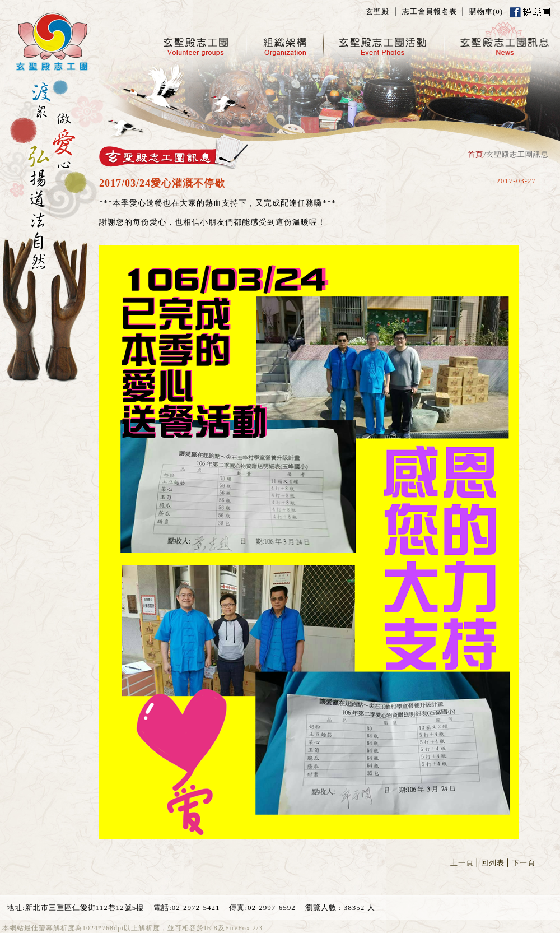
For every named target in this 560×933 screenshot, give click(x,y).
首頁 (475, 154)
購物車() (486, 11)
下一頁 (524, 863)
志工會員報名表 (430, 11)
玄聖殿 (377, 11)
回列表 (493, 863)
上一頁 (462, 863)
